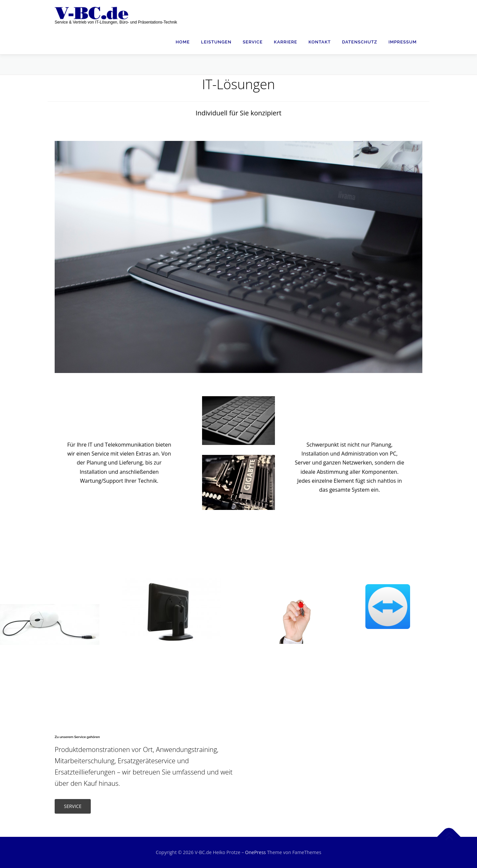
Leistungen (216, 42)
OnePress (256, 852)
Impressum (403, 42)
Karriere (286, 42)
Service (253, 42)
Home (183, 42)
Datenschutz (359, 42)
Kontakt (319, 42)
